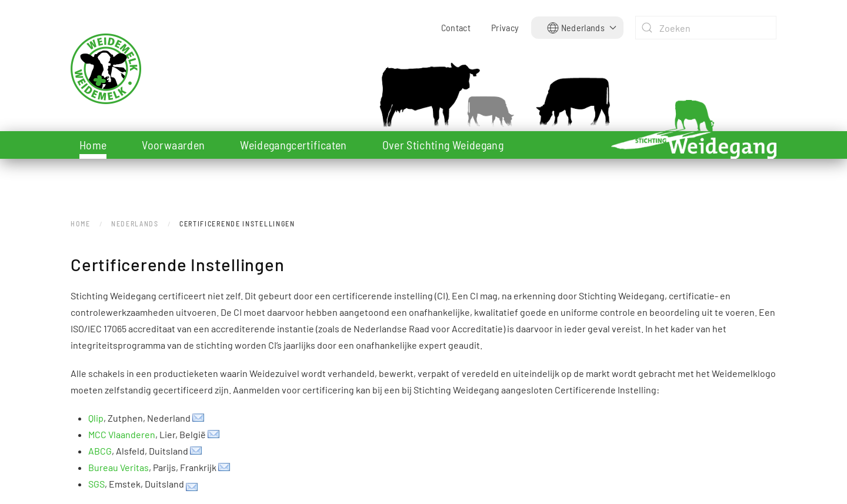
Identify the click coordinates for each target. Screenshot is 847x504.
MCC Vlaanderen (122, 434)
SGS (96, 484)
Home (93, 145)
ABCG (100, 451)
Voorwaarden (173, 145)
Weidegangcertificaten (293, 145)
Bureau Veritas (119, 467)
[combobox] (706, 28)
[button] (582, 28)
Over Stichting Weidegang (443, 145)
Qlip (96, 418)
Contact (456, 27)
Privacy (505, 27)
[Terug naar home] (144, 69)
